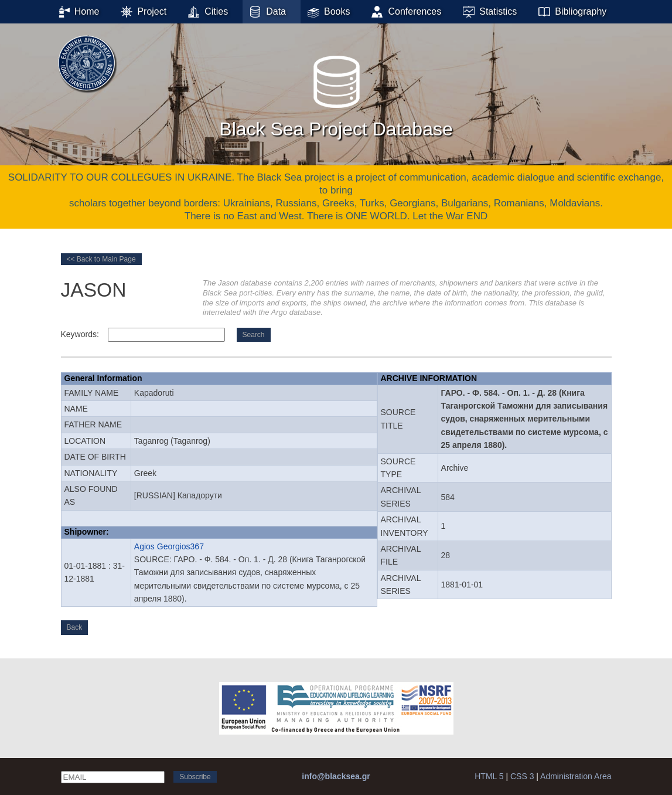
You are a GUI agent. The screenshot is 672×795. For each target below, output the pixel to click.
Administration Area (576, 776)
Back (75, 627)
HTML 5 (489, 776)
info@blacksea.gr (336, 776)
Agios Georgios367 (169, 546)
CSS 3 (522, 776)
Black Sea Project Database (336, 93)
